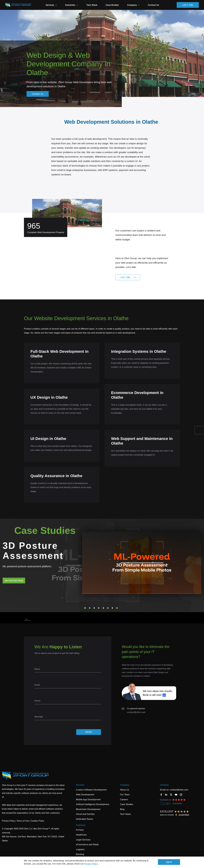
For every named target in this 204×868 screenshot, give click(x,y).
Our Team (125, 795)
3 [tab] (94, 608)
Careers (124, 800)
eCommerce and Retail (87, 845)
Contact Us (153, 5)
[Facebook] (161, 795)
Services (80, 785)
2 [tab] (90, 608)
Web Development (85, 795)
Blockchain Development (88, 809)
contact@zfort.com (136, 712)
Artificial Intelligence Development (93, 804)
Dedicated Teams (85, 819)
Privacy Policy (91, 864)
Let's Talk (188, 5)
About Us (125, 790)
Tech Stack (92, 5)
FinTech (80, 830)
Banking (80, 854)
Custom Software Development (91, 790)
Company (133, 5)
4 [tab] (99, 608)
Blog (122, 809)
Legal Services (83, 840)
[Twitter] (171, 795)
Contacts (164, 785)
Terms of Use (23, 821)
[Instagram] (181, 795)
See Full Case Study (14, 580)
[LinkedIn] (166, 795)
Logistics (80, 849)
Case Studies (112, 5)
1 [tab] (85, 608)
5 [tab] (103, 608)
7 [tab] (112, 608)
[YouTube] (176, 795)
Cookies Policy (37, 821)
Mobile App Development (88, 800)
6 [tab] (108, 608)
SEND (89, 732)
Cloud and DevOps (85, 814)
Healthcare (81, 835)
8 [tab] (117, 608)
